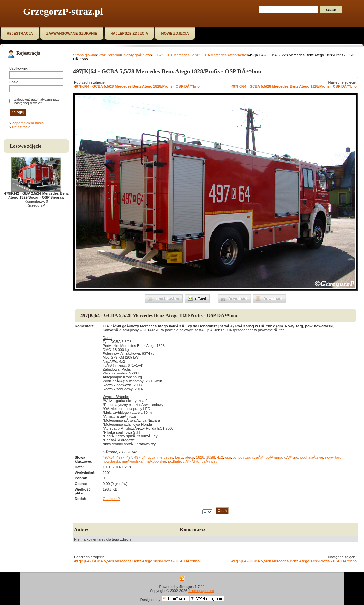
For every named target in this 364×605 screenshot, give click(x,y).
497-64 (140, 457)
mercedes (165, 457)
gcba (152, 457)
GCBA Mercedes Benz (181, 55)
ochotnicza (242, 457)
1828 (200, 457)
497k (120, 457)
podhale (174, 461)
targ (338, 457)
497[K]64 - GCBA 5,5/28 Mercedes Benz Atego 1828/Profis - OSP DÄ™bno (137, 86)
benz (179, 457)
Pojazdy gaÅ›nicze (136, 55)
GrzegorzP (111, 499)
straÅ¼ (258, 457)
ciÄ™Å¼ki (191, 461)
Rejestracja (21, 127)
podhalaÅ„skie (312, 457)
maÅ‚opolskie (155, 461)
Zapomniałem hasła (28, 123)
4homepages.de (201, 591)
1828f (211, 457)
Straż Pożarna (109, 55)
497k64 (109, 457)
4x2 (220, 457)
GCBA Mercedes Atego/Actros (224, 55)
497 (129, 457)
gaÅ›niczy (209, 461)
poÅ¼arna (274, 457)
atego (190, 457)
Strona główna (85, 55)
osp (228, 457)
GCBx (157, 55)
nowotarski (111, 461)
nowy (329, 457)
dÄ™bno (291, 457)
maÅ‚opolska (132, 461)
